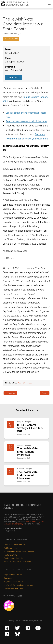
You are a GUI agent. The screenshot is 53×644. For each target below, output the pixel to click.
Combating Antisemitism (14, 558)
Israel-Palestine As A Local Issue (17, 562)
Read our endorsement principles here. (26, 121)
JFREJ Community (33, 522)
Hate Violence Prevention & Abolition (19, 552)
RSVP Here (14, 77)
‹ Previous (10, 393)
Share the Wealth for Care (14, 545)
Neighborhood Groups (13, 575)
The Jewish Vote (11, 39)
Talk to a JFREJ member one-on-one (18, 585)
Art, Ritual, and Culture (13, 582)
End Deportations (11, 548)
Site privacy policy (15, 524)
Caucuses (7, 578)
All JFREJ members (25, 383)
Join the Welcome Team (13, 589)
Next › (45, 393)
